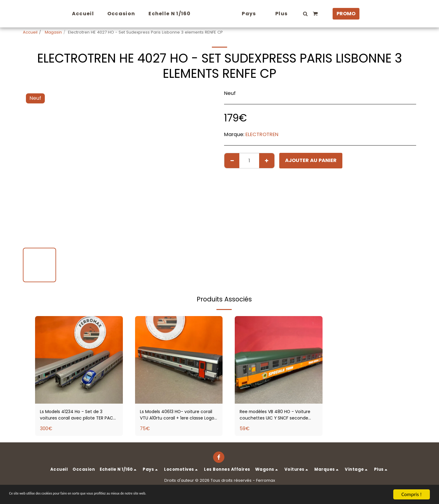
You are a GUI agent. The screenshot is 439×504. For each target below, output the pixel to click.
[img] (79, 360)
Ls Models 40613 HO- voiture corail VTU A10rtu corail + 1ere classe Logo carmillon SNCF (176, 416)
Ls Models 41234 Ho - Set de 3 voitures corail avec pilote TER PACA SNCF (77, 416)
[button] (317, 14)
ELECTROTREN (262, 134)
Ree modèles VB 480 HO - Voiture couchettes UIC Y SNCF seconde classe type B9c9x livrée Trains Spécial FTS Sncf (278, 416)
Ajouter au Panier (311, 160)
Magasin (53, 32)
